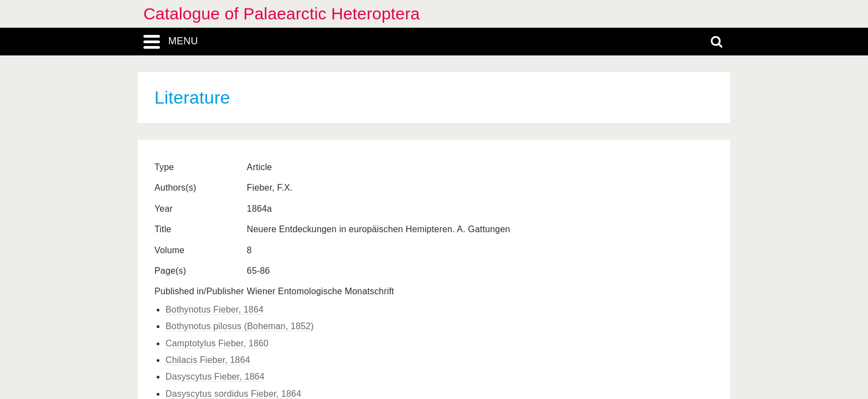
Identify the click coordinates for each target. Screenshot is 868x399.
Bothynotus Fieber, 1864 (215, 310)
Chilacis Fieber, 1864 (208, 360)
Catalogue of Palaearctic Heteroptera (281, 14)
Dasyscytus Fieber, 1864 (215, 377)
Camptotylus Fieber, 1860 (217, 343)
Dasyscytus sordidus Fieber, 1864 (233, 394)
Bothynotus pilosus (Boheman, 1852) (240, 326)
